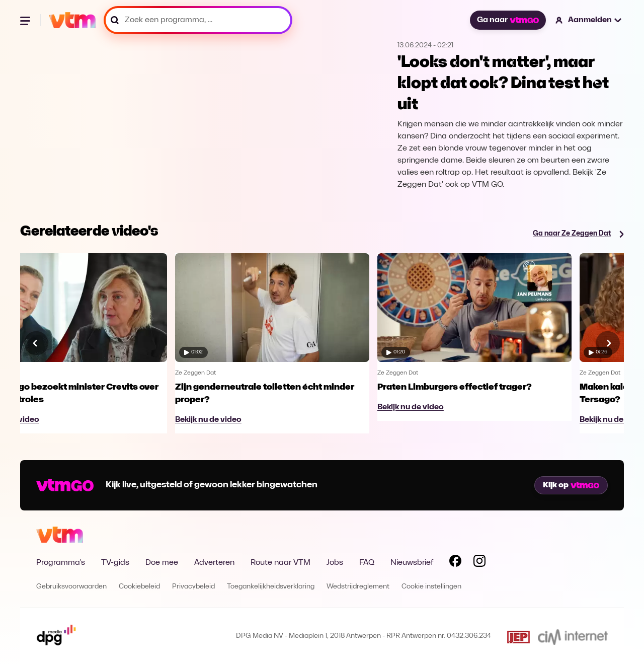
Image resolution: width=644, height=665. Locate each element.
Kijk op (571, 485)
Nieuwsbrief (412, 563)
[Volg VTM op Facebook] (455, 563)
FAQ (367, 563)
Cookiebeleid (139, 587)
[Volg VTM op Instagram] (479, 563)
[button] (589, 20)
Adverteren (214, 563)
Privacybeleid (193, 587)
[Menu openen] (26, 20)
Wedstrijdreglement (358, 587)
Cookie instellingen (431, 587)
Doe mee (162, 563)
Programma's (61, 563)
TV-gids (115, 563)
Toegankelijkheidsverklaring (271, 587)
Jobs (335, 563)
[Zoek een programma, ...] (198, 20)
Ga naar (508, 20)
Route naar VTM (280, 563)
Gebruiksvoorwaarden (71, 587)
